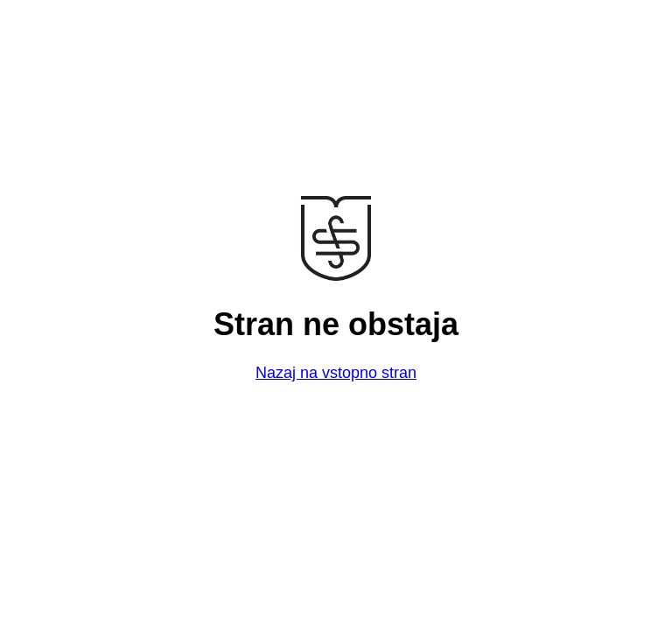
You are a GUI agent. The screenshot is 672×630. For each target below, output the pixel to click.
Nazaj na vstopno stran (336, 373)
